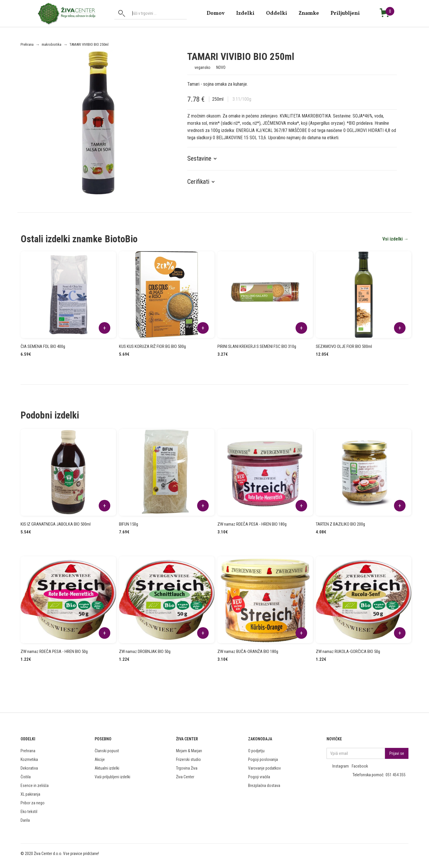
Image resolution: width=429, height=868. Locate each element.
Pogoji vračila (259, 777)
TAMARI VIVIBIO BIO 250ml (89, 44)
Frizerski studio (188, 759)
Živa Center (185, 777)
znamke (309, 13)
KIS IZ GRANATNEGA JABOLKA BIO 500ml (56, 524)
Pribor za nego (33, 803)
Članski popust (107, 751)
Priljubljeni (345, 13)
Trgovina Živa (187, 768)
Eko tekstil (29, 812)
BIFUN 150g (129, 524)
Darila (25, 820)
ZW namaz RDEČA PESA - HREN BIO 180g (252, 524)
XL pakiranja (30, 794)
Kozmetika (29, 759)
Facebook (360, 766)
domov (216, 13)
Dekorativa (29, 768)
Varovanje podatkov (264, 768)
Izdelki (245, 13)
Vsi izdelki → (395, 239)
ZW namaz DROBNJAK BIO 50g (145, 652)
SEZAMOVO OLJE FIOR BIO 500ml (344, 346)
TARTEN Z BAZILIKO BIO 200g (340, 524)
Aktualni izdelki (107, 768)
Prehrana (27, 44)
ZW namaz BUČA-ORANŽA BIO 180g (248, 652)
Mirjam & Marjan (189, 751)
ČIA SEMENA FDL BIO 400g (43, 346)
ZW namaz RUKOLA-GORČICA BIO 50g (348, 652)
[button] (205, 159)
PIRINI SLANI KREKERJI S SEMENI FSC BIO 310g (257, 346)
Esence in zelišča (35, 786)
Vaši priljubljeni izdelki (112, 777)
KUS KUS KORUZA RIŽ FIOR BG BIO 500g (152, 346)
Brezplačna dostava (264, 786)
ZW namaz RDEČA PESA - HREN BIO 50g (54, 652)
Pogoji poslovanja (263, 759)
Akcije (100, 759)
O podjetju (256, 751)
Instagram (341, 766)
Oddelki (277, 13)
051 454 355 (396, 775)
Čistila (26, 777)
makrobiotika (52, 44)
